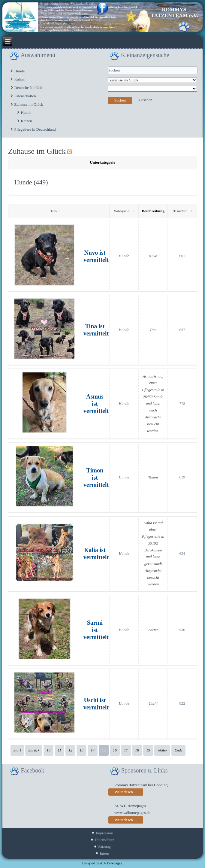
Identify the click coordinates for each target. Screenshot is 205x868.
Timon (153, 477)
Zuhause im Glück (29, 104)
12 (70, 750)
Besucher (182, 211)
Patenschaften (25, 96)
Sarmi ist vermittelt (96, 630)
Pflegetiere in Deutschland (35, 129)
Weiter (162, 750)
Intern (104, 853)
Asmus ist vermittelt (96, 404)
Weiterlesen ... (126, 792)
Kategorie (124, 211)
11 (59, 750)
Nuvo (153, 256)
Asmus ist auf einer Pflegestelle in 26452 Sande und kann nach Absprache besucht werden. (153, 404)
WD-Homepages (111, 863)
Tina (153, 330)
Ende (178, 750)
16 (115, 750)
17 (126, 750)
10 (48, 750)
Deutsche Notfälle (29, 88)
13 (81, 750)
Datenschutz (104, 840)
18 (137, 750)
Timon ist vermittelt (96, 478)
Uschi (153, 703)
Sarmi (153, 630)
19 (148, 750)
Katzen (20, 79)
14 (93, 750)
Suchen (120, 100)
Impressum (104, 833)
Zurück (34, 750)
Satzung (104, 847)
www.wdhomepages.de (132, 813)
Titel (56, 211)
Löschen (146, 100)
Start (17, 750)
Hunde (20, 71)
